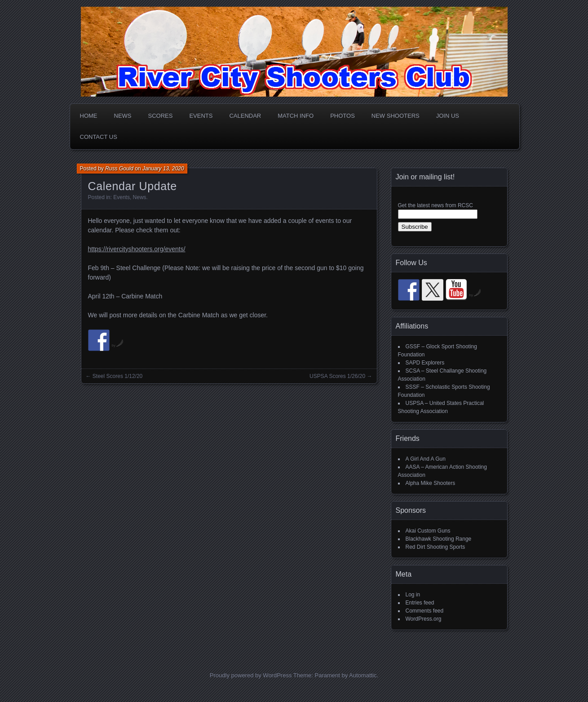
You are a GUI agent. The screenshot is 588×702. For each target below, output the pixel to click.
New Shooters (396, 116)
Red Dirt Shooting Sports (435, 547)
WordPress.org (424, 619)
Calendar (245, 116)
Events (201, 116)
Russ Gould (119, 169)
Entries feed (420, 603)
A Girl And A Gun (426, 459)
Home (89, 116)
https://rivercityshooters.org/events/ (137, 249)
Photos (343, 116)
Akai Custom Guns (428, 531)
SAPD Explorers (425, 363)
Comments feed (425, 611)
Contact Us (99, 137)
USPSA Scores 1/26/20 (337, 376)
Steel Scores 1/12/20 (117, 376)
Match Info (296, 116)
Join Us (448, 116)
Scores (161, 116)
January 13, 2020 (163, 169)
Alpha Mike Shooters (431, 483)
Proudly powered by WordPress (251, 675)
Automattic (363, 675)
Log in (413, 595)
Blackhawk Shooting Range (439, 539)
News (123, 116)
